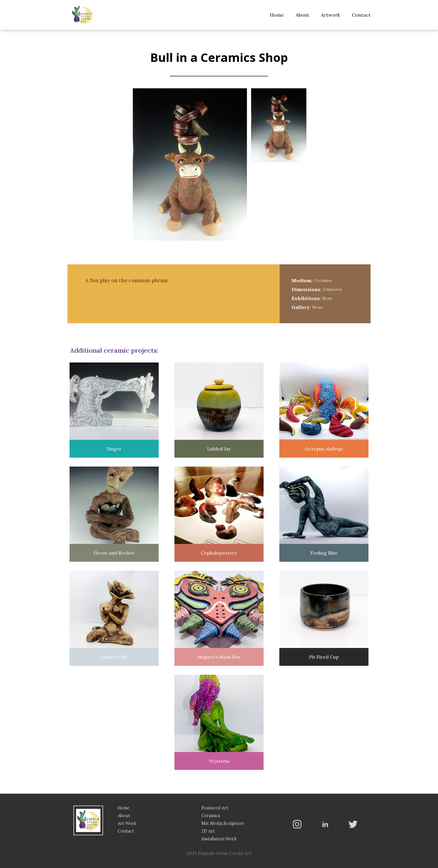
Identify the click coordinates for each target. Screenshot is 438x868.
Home (277, 15)
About (302, 15)
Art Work (127, 823)
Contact (361, 15)
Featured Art (215, 808)
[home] (82, 15)
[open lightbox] (279, 126)
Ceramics (211, 816)
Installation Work (219, 839)
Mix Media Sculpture (223, 823)
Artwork (330, 15)
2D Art (208, 831)
